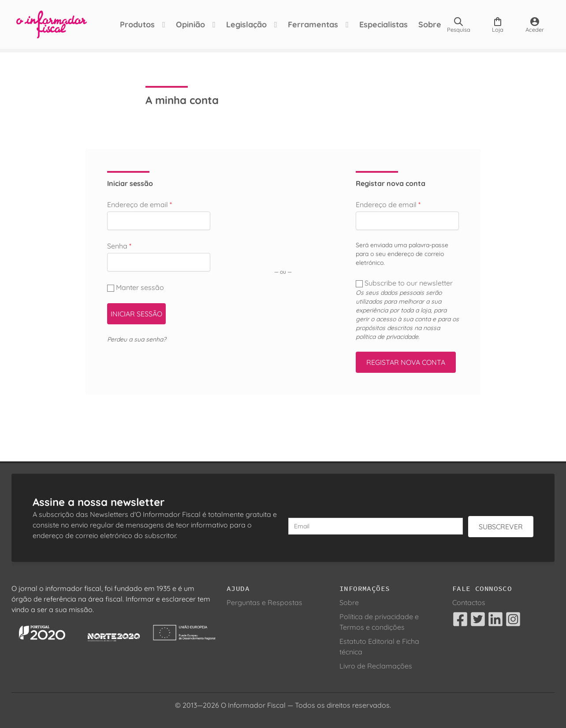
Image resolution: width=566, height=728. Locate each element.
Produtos (132, 24)
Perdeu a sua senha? (137, 339)
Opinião (186, 24)
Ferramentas (308, 24)
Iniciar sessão (136, 314)
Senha (119, 246)
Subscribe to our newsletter (405, 283)
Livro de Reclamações (376, 666)
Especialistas (379, 24)
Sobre (425, 24)
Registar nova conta (406, 362)
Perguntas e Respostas (264, 602)
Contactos (469, 602)
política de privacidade (387, 337)
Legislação (242, 24)
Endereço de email (140, 204)
